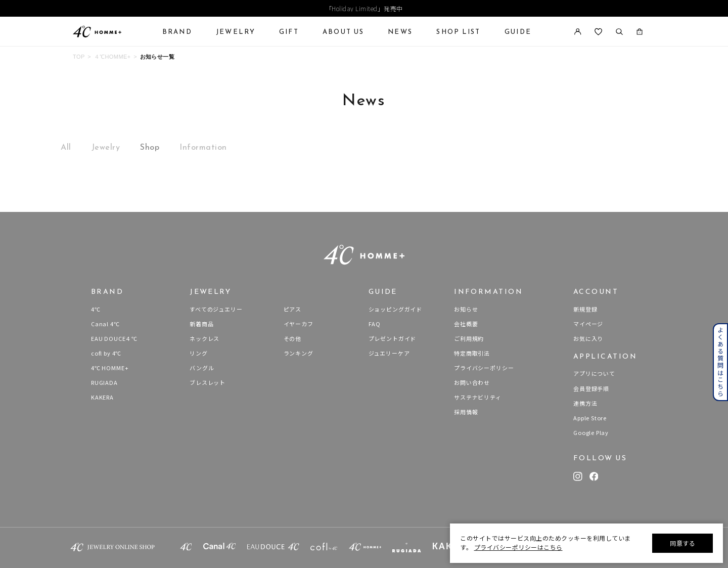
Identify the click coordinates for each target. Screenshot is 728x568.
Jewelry (106, 147)
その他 (292, 338)
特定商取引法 (472, 353)
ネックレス (204, 338)
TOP (79, 57)
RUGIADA (104, 382)
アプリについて (594, 373)
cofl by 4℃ (106, 353)
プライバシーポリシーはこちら (518, 547)
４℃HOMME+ (112, 57)
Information (203, 147)
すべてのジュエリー (216, 309)
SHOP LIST (458, 32)
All (66, 147)
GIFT (289, 32)
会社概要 (466, 324)
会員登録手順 (591, 388)
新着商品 (201, 324)
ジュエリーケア (389, 353)
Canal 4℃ (105, 324)
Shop (150, 147)
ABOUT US (343, 32)
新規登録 (585, 309)
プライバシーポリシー (484, 368)
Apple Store (590, 418)
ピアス (292, 309)
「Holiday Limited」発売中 (364, 8)
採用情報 (466, 412)
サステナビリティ (478, 397)
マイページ (588, 324)
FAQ (375, 324)
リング (198, 353)
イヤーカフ (299, 324)
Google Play (591, 432)
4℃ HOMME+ (110, 368)
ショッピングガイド (395, 309)
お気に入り (588, 338)
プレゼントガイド (393, 338)
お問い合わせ (472, 382)
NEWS (400, 32)
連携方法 (585, 403)
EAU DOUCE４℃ (114, 338)
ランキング (299, 353)
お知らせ (466, 309)
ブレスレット (208, 382)
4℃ (96, 309)
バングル (202, 368)
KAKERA (102, 397)
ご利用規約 (469, 338)
